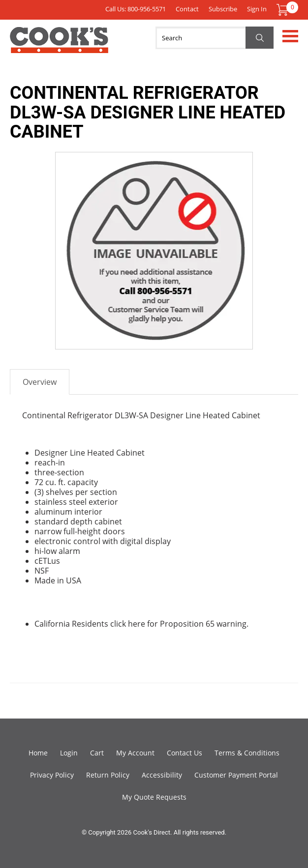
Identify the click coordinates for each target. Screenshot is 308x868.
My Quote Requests (154, 797)
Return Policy (108, 775)
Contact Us (185, 753)
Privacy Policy (52, 775)
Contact (187, 9)
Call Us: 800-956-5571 (136, 9)
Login (69, 753)
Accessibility (162, 775)
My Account (135, 753)
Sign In (257, 9)
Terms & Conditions (247, 753)
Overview (40, 382)
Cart (97, 753)
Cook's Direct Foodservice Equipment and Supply (59, 46)
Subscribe (223, 9)
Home (38, 753)
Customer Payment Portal (236, 775)
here (137, 624)
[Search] (215, 38)
